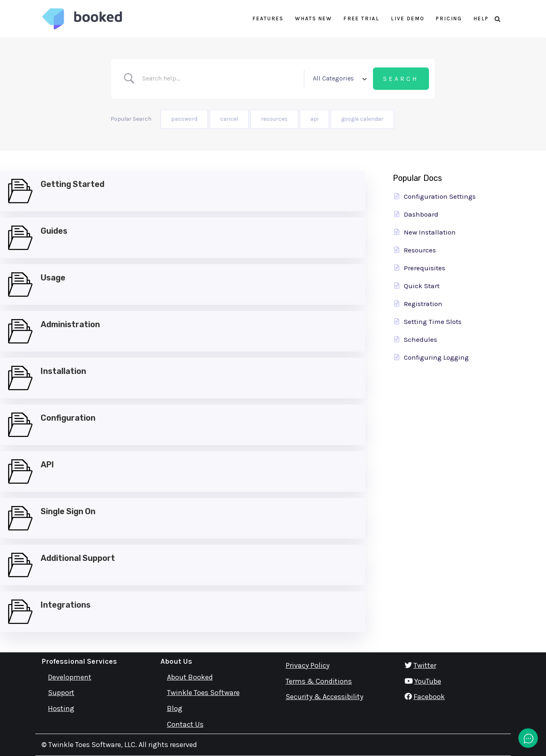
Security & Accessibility (324, 697)
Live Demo (408, 18)
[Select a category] (338, 78)
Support (61, 693)
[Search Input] (220, 79)
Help (481, 18)
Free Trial (361, 18)
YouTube (428, 681)
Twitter (425, 665)
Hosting (61, 709)
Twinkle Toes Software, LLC (92, 745)
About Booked (190, 677)
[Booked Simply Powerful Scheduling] (82, 19)
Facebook (429, 697)
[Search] (497, 19)
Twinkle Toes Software (203, 693)
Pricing (449, 18)
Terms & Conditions (319, 681)
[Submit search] (401, 79)
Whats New (313, 18)
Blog (175, 709)
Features (268, 18)
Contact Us (185, 724)
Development (70, 677)
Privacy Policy (308, 665)
